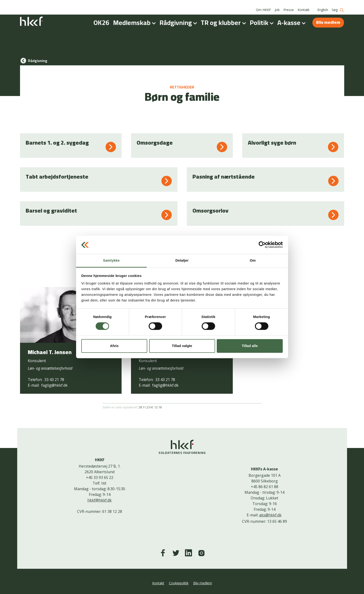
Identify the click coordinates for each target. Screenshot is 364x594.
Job (277, 5)
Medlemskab (135, 17)
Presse (289, 5)
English (323, 5)
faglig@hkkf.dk (54, 385)
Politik (263, 17)
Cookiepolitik (179, 583)
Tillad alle (250, 346)
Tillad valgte (182, 346)
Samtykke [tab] (111, 260)
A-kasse (292, 17)
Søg (338, 5)
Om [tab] (253, 260)
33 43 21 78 (54, 380)
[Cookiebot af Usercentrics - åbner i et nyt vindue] (262, 245)
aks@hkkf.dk (270, 515)
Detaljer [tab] (182, 260)
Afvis (114, 346)
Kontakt (304, 5)
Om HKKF (263, 5)
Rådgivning (179, 17)
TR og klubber (224, 17)
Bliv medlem (328, 17)
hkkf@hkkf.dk (100, 500)
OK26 (101, 17)
